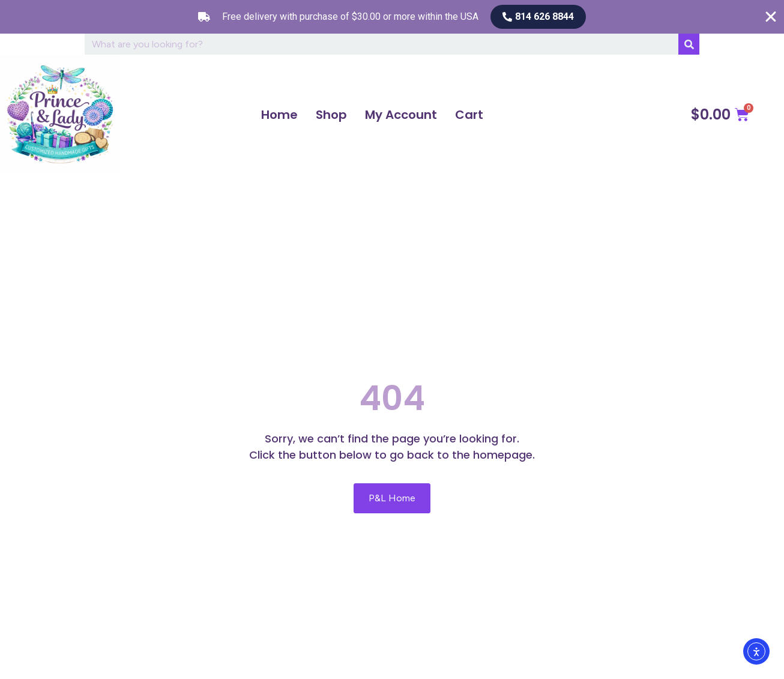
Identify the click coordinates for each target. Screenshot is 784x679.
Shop (331, 115)
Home (279, 115)
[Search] (689, 44)
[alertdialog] (392, 17)
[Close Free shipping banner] (771, 17)
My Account (401, 115)
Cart (469, 115)
